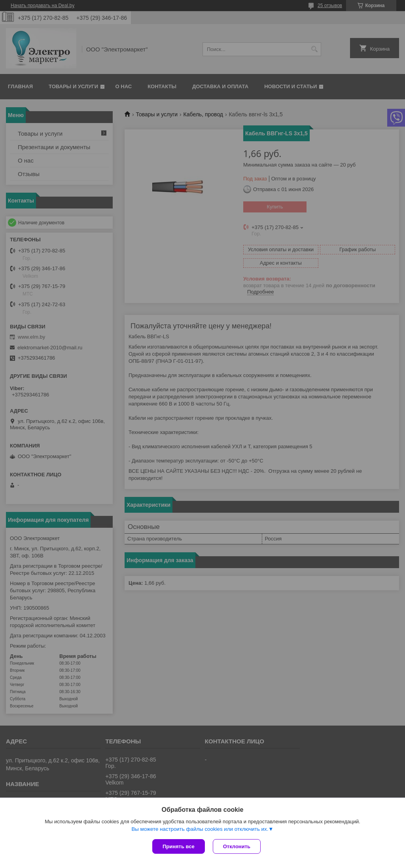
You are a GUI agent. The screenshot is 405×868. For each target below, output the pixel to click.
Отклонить (237, 846)
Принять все (179, 846)
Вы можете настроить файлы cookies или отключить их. (200, 829)
